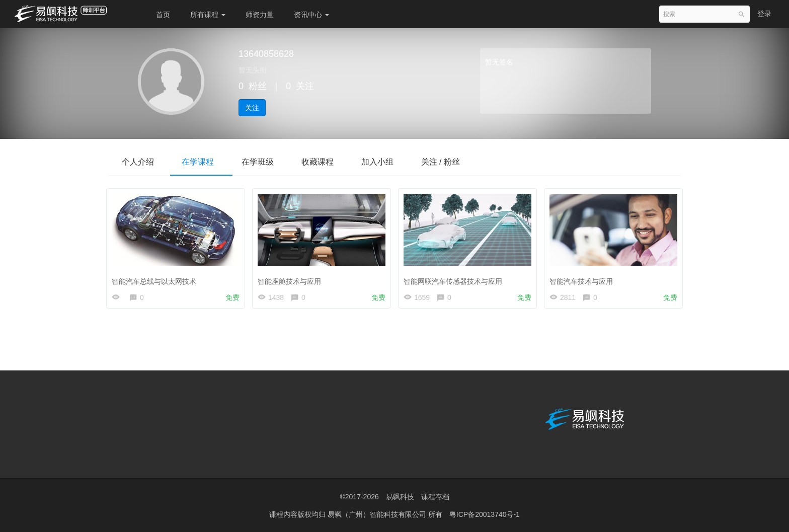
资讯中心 (311, 15)
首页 (163, 15)
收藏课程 (326, 162)
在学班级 (264, 162)
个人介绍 (139, 162)
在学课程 (201, 162)
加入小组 (388, 162)
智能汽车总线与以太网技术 (156, 279)
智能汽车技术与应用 (584, 279)
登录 (764, 14)
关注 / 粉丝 (454, 162)
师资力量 (260, 15)
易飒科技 (400, 497)
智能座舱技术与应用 (292, 279)
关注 (252, 108)
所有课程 (208, 15)
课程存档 (435, 497)
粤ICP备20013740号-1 (485, 514)
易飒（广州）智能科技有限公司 (378, 514)
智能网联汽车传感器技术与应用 (455, 279)
